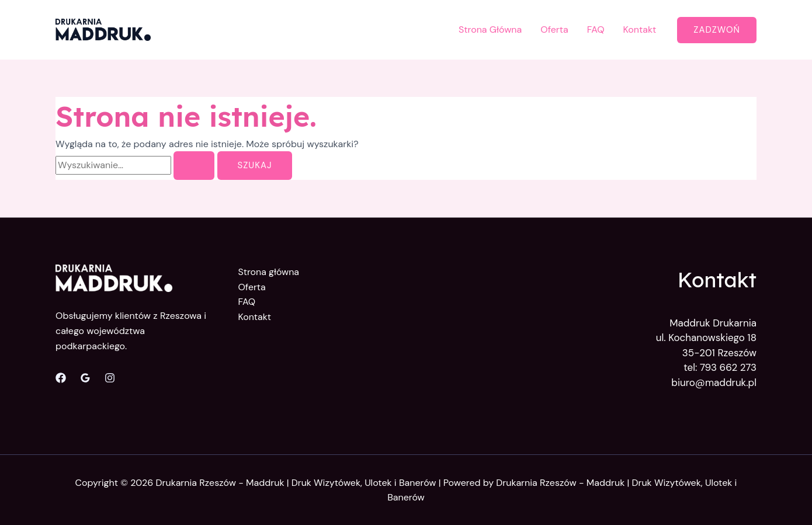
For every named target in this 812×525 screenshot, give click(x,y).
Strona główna (269, 272)
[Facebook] (61, 378)
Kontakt (640, 29)
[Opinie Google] (85, 378)
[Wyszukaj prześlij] (194, 166)
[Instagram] (110, 378)
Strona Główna (490, 29)
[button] (717, 30)
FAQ (596, 29)
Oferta (554, 29)
